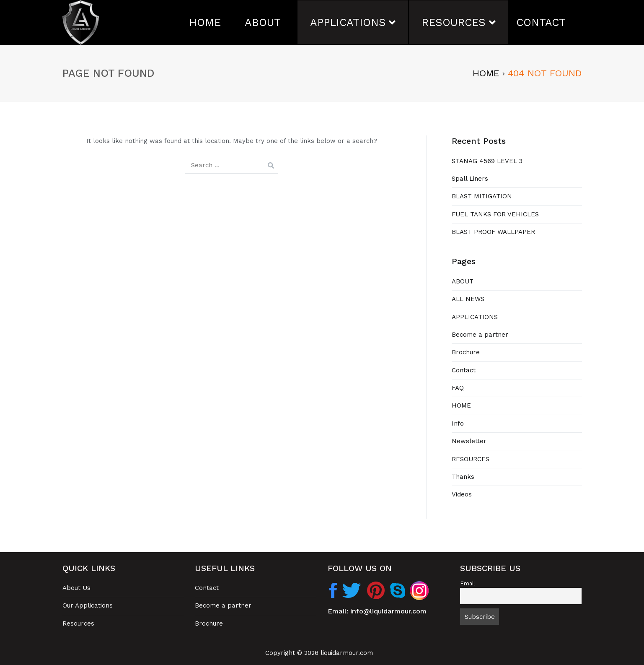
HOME (205, 22)
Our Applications (88, 605)
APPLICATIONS (348, 22)
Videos (462, 494)
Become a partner (480, 335)
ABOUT (263, 22)
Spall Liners (470, 179)
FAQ (458, 388)
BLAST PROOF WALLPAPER (493, 232)
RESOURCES (454, 22)
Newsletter (469, 441)
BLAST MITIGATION (482, 196)
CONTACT (541, 22)
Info (458, 423)
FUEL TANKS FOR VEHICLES (495, 214)
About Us (76, 588)
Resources (78, 623)
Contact (464, 370)
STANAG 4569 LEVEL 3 (487, 161)
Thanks (463, 477)
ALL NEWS (468, 299)
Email (468, 583)
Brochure (466, 352)
